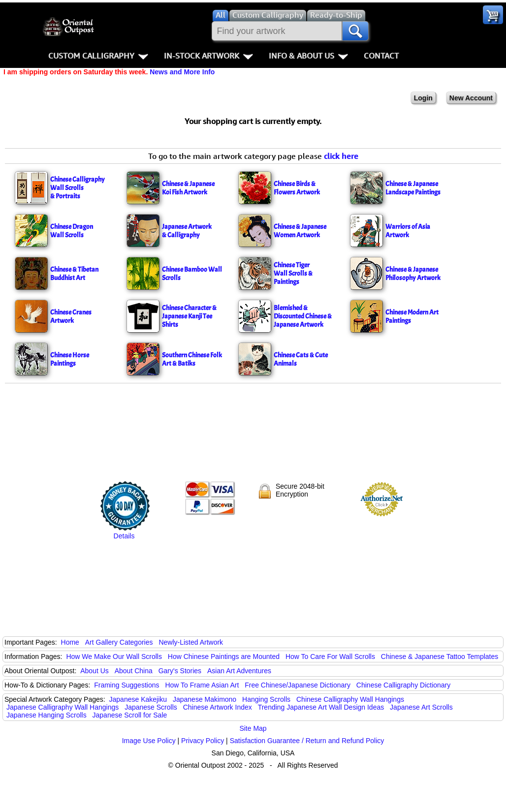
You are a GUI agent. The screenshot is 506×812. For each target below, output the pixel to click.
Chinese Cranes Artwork (71, 316)
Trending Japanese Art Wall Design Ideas (321, 707)
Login (423, 98)
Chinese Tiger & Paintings (293, 273)
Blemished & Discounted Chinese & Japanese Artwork (303, 316)
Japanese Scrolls (151, 707)
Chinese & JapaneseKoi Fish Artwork (188, 188)
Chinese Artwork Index (218, 707)
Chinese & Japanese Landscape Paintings (413, 188)
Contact (381, 56)
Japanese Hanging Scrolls (47, 715)
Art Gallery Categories (119, 642)
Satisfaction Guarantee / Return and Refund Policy (307, 741)
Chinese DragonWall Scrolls (72, 231)
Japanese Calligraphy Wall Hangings (63, 707)
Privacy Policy (203, 741)
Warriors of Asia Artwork (408, 231)
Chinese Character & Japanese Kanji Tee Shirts (189, 316)
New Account (471, 98)
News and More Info (182, 72)
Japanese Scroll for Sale (130, 715)
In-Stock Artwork (208, 56)
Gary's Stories (180, 671)
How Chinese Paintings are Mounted (224, 656)
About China (134, 671)
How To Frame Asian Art (202, 685)
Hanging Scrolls (266, 699)
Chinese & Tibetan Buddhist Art (74, 274)
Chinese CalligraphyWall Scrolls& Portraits (78, 188)
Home (70, 642)
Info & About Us (308, 56)
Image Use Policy (149, 741)
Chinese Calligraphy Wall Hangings (350, 699)
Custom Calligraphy (98, 56)
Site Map (253, 728)
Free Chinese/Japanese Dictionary (298, 685)
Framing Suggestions (126, 685)
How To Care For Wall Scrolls (330, 656)
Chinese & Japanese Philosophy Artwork (413, 274)
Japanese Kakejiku (138, 699)
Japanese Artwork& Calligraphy (187, 231)
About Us (95, 671)
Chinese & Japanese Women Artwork (300, 231)
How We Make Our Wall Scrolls (114, 656)
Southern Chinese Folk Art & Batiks (192, 359)
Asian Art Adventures (239, 671)
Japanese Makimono (205, 699)
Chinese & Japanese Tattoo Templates (440, 656)
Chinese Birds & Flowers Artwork (297, 188)
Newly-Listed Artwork (191, 642)
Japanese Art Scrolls (421, 707)
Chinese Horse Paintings (70, 359)
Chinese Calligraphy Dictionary (403, 685)
